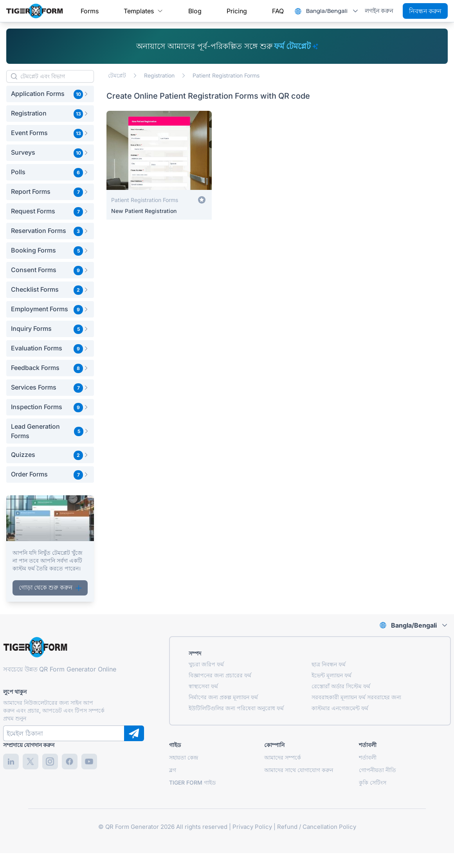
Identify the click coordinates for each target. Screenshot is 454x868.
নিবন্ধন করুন (425, 11)
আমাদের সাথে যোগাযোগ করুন (299, 770)
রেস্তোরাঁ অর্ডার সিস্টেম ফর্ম (341, 686)
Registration (159, 75)
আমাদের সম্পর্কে (283, 757)
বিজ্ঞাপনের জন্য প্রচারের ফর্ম (220, 675)
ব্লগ (173, 770)
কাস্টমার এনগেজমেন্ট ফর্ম (340, 708)
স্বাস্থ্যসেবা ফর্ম (203, 686)
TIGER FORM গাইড (192, 782)
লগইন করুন (379, 11)
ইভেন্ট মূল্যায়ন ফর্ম (331, 675)
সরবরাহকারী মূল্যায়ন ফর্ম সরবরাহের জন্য (356, 697)
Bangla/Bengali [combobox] (327, 11)
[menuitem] (90, 11)
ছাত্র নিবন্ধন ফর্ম (329, 664)
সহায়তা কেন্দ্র (184, 757)
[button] (50, 94)
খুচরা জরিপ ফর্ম (206, 664)
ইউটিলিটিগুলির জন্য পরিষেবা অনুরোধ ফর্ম (236, 708)
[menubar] (182, 11)
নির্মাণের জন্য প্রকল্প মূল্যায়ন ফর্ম (223, 697)
